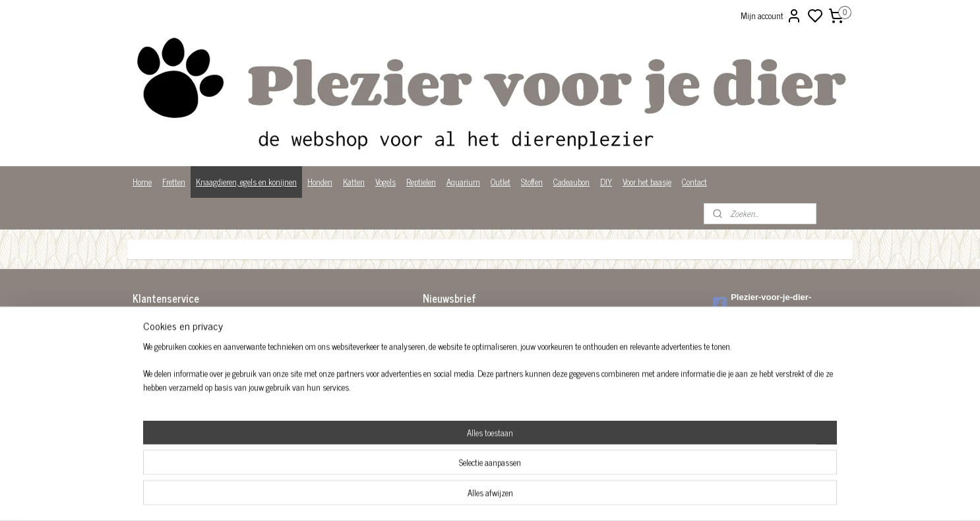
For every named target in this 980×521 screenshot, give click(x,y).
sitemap (535, 497)
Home (142, 182)
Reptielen (421, 182)
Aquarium (463, 182)
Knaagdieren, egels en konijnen (246, 182)
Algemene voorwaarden (170, 322)
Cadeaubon (571, 182)
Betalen (145, 336)
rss (555, 497)
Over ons (147, 377)
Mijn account (771, 16)
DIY (606, 182)
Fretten (174, 182)
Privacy (145, 391)
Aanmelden (452, 352)
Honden (320, 182)
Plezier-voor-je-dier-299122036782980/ (762, 304)
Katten (354, 182)
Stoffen (532, 182)
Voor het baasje (647, 182)
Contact (694, 182)
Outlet (501, 182)
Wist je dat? (152, 405)
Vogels (385, 182)
